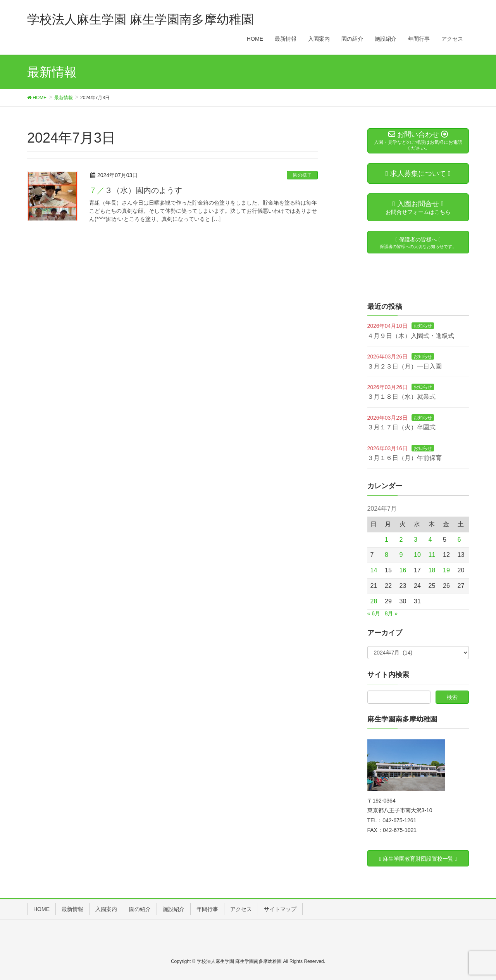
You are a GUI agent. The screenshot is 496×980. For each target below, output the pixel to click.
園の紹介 (140, 909)
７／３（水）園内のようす (136, 190)
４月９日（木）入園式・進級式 (411, 336)
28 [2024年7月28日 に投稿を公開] (374, 601)
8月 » (391, 613)
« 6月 (374, 613)
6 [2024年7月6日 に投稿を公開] (459, 540)
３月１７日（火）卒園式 (401, 427)
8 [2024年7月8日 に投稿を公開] (387, 555)
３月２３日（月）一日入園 (405, 366)
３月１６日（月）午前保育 (405, 458)
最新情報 (72, 909)
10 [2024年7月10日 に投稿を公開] (417, 555)
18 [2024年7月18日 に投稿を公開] (432, 570)
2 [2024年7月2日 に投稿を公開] (401, 540)
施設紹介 (174, 909)
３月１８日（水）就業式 (401, 397)
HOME (41, 909)
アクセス (241, 909)
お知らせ (423, 326)
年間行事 (207, 909)
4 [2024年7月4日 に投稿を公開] (430, 540)
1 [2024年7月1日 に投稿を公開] (387, 540)
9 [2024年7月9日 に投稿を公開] (401, 555)
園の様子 (302, 175)
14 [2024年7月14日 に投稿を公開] (374, 570)
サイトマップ (280, 909)
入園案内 (106, 909)
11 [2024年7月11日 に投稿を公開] (432, 555)
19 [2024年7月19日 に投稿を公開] (446, 570)
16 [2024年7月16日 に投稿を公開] (403, 570)
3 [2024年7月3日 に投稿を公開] (416, 540)
